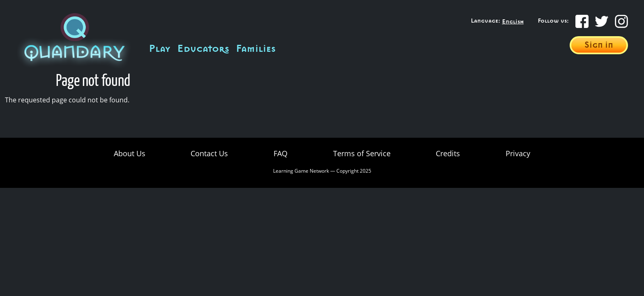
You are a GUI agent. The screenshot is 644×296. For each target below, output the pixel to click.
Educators (203, 49)
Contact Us (209, 153)
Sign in (599, 45)
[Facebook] (582, 21)
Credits (448, 153)
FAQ (281, 153)
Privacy (518, 153)
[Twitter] (602, 21)
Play (160, 49)
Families (256, 49)
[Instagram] (621, 21)
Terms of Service (362, 153)
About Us (130, 153)
